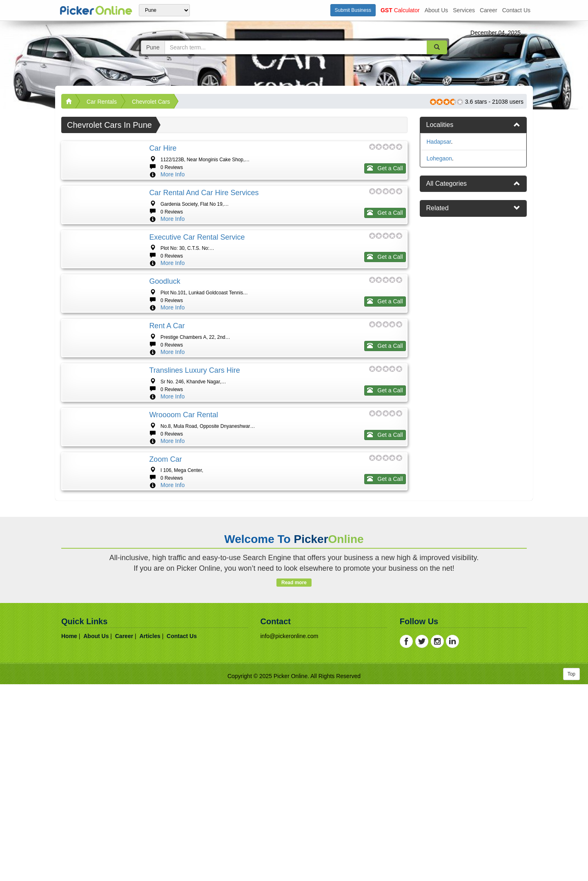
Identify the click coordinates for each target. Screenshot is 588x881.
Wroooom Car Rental (184, 562)
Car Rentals (102, 102)
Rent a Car (167, 424)
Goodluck (165, 355)
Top (571, 871)
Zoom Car (165, 631)
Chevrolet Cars (151, 102)
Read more (294, 779)
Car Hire (163, 148)
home (69, 833)
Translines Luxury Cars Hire (194, 493)
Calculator (400, 10)
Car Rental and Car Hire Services (204, 217)
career (489, 10)
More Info (173, 174)
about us (437, 10)
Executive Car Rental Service (197, 286)
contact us (516, 10)
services (464, 10)
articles (150, 833)
